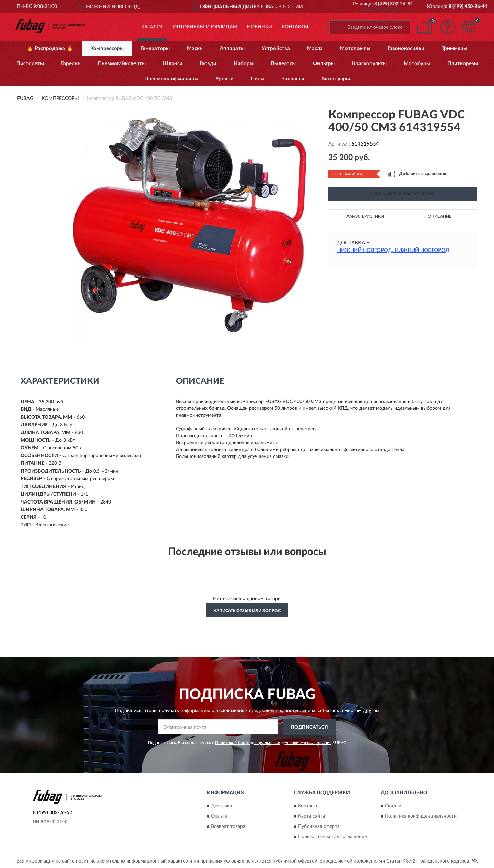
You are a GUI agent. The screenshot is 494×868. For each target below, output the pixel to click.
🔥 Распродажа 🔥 (50, 49)
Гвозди (208, 64)
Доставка (221, 806)
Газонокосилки (406, 49)
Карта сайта (311, 817)
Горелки (71, 64)
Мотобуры (417, 64)
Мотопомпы (355, 49)
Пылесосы (283, 64)
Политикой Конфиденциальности (248, 743)
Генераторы (155, 49)
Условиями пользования (308, 743)
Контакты (295, 27)
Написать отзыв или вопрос (247, 611)
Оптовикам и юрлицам (205, 27)
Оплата (219, 817)
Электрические (52, 525)
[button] (383, 9)
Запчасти (293, 79)
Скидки (393, 806)
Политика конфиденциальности (421, 817)
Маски (195, 49)
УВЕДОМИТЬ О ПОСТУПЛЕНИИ (403, 194)
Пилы (258, 79)
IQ (44, 517)
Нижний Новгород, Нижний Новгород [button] (393, 250)
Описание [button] (440, 216)
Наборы (244, 64)
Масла (315, 49)
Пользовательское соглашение (332, 837)
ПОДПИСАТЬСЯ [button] (309, 727)
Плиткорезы (463, 64)
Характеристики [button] (365, 216)
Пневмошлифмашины (171, 79)
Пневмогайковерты (122, 64)
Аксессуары (336, 79)
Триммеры (454, 49)
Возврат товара (228, 827)
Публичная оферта (319, 827)
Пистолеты (30, 64)
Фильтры (324, 64)
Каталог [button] (152, 27)
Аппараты (232, 49)
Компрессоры (107, 49)
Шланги (173, 64)
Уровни (225, 79)
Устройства (276, 49)
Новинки (260, 27)
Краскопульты (369, 64)
